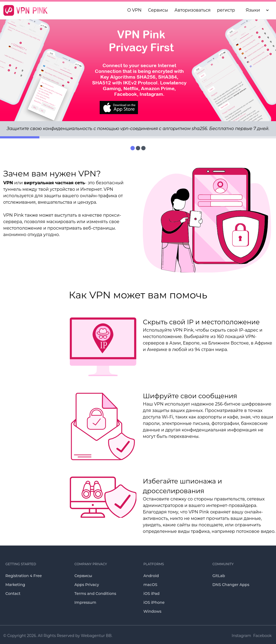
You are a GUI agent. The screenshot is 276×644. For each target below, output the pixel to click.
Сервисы (83, 576)
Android (151, 576)
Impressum (85, 602)
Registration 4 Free (24, 576)
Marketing (15, 585)
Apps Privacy (87, 585)
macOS (150, 585)
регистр (226, 10)
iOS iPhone (154, 602)
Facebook (263, 636)
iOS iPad (151, 594)
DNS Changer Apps (231, 585)
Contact (13, 594)
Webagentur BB (96, 636)
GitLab (219, 576)
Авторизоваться (192, 10)
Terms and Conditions (95, 594)
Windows (152, 611)
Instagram (241, 636)
